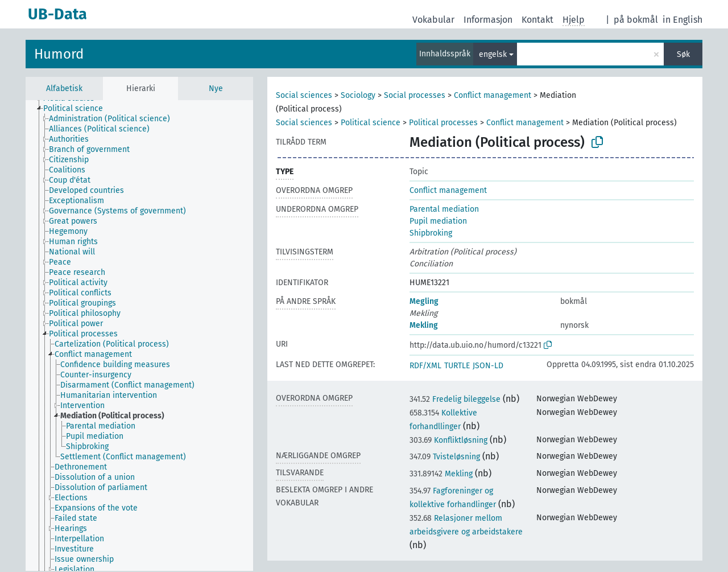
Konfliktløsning (448, 440)
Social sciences (304, 95)
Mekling (424, 325)
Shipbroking (431, 233)
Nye (216, 89)
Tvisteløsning (445, 457)
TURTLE (457, 366)
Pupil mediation (438, 221)
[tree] (139, 336)
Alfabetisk (64, 89)
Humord (59, 54)
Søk (683, 54)
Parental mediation (444, 209)
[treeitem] (78, 109)
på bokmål (636, 20)
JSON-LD (488, 366)
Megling (424, 301)
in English (682, 20)
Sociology (358, 95)
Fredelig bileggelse (455, 399)
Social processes (415, 95)
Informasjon (488, 20)
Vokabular (433, 20)
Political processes (443, 123)
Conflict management (493, 95)
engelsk (493, 54)
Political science (371, 123)
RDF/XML (425, 366)
